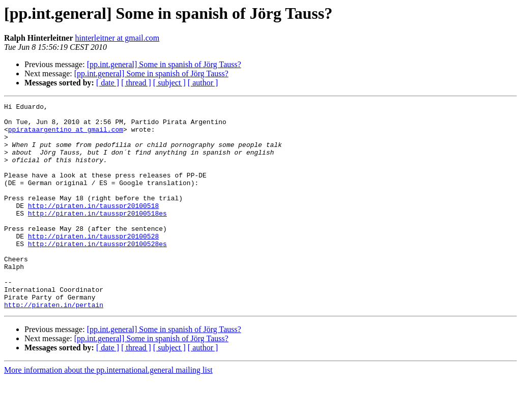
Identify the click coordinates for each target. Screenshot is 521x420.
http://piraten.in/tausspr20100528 (93, 263)
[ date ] (108, 83)
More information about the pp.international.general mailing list (108, 411)
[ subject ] (169, 83)
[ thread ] (136, 83)
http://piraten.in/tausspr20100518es (97, 236)
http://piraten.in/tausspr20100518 (93, 227)
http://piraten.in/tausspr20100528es (97, 273)
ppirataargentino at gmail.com (66, 135)
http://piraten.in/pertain (54, 346)
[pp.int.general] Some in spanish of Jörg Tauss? (164, 64)
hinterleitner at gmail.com (118, 38)
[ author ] (203, 83)
